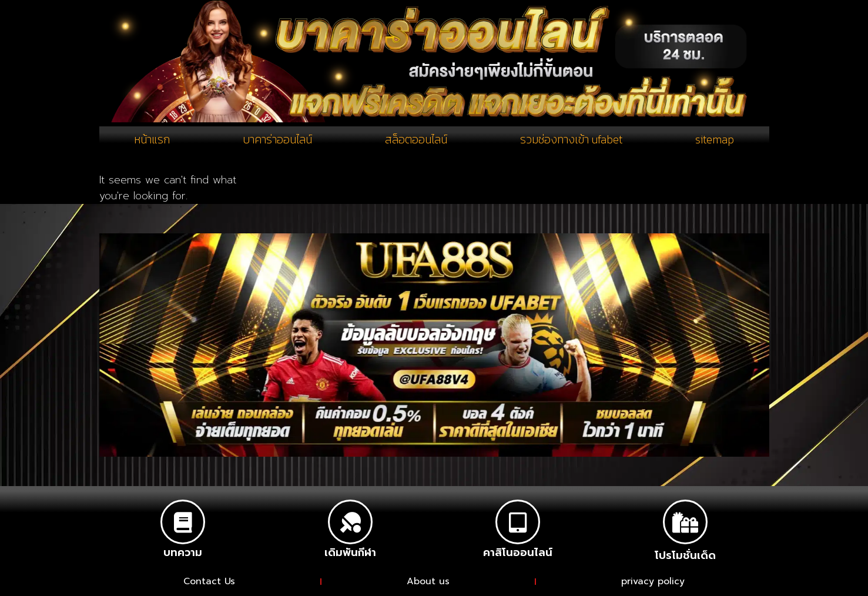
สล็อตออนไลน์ (415, 140)
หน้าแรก (152, 140)
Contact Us (210, 582)
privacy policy (653, 582)
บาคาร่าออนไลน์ (277, 140)
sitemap (714, 140)
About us (429, 582)
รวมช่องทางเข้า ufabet (570, 140)
